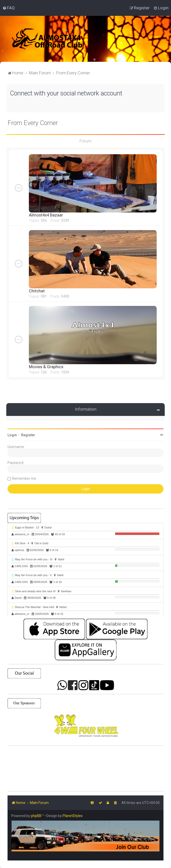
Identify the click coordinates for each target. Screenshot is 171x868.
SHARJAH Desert (85, 769)
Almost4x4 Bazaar (46, 215)
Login (12, 435)
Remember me (24, 478)
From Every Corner (33, 123)
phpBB (36, 816)
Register (28, 435)
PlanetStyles (73, 816)
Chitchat (37, 291)
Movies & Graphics (46, 367)
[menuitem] (9, 8)
